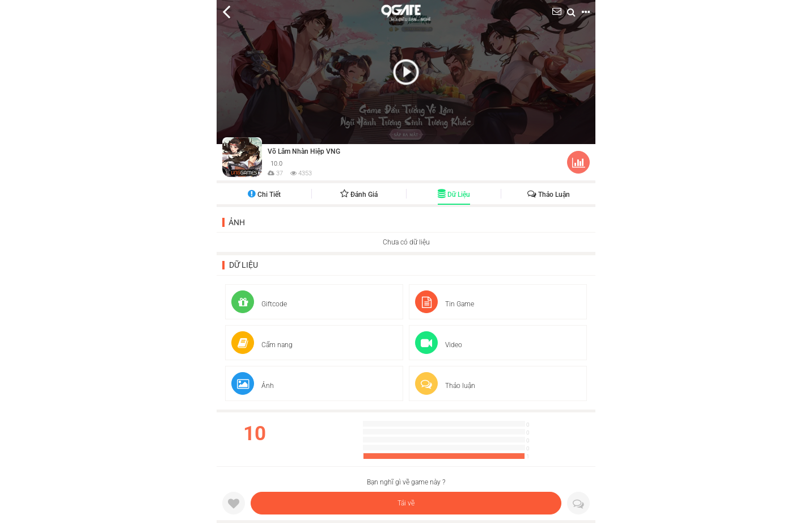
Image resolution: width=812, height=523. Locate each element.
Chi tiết (264, 195)
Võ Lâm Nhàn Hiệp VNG (304, 151)
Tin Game (445, 304)
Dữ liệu (454, 195)
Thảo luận (549, 195)
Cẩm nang (262, 345)
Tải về (406, 503)
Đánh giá (359, 195)
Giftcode (259, 304)
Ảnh (237, 222)
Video (439, 345)
